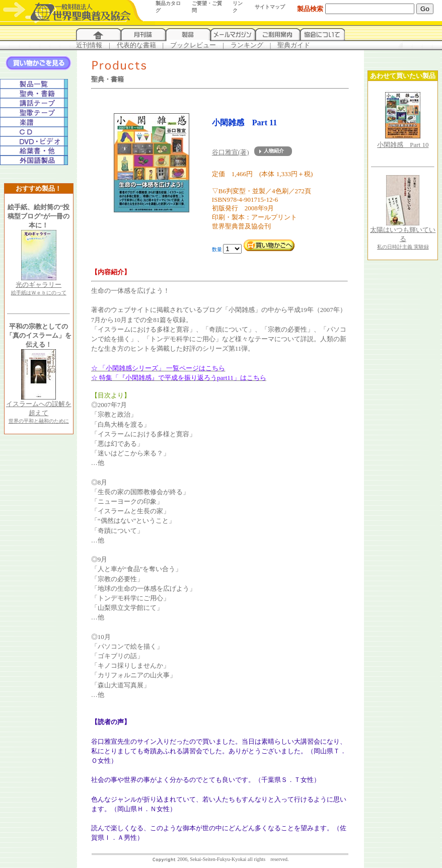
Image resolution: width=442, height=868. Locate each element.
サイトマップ (270, 7)
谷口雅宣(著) (231, 152)
